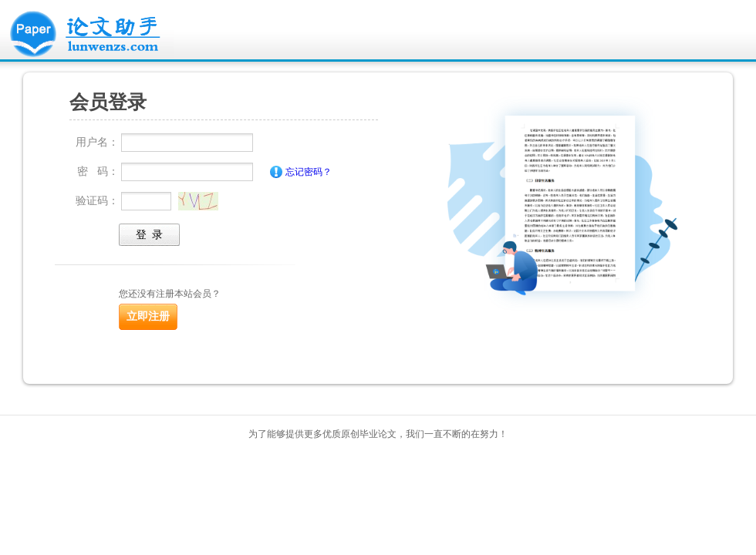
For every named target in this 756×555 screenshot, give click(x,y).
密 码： (98, 171)
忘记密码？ (309, 172)
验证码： (97, 200)
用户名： (97, 142)
